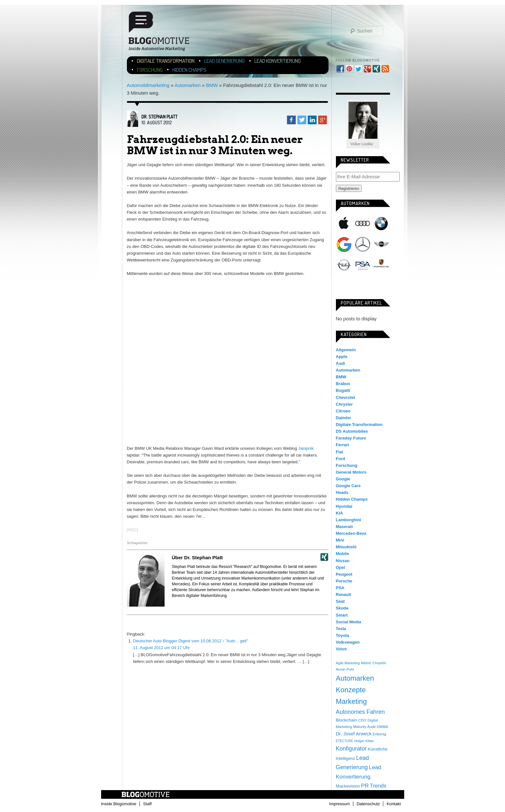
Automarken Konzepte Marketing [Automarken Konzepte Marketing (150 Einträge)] (355, 690)
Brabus (343, 384)
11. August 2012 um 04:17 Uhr (161, 648)
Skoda (342, 608)
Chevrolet (346, 397)
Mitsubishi (346, 547)
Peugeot (344, 574)
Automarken (188, 85)
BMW (212, 85)
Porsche (381, 264)
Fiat (340, 452)
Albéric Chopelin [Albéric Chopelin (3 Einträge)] (373, 663)
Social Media (349, 622)
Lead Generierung (224, 61)
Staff (147, 804)
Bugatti (343, 390)
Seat (340, 601)
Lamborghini (349, 520)
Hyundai (344, 506)
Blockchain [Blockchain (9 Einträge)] (347, 720)
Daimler (344, 418)
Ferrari (343, 445)
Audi (363, 223)
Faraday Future (351, 438)
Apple (344, 223)
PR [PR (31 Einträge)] (365, 786)
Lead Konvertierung (278, 61)
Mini (381, 244)
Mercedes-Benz (363, 244)
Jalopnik (306, 448)
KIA (339, 513)
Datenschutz (368, 804)
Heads (342, 492)
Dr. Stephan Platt (159, 117)
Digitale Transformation (166, 61)
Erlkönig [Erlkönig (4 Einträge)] (379, 734)
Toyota (343, 635)
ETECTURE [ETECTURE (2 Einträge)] (345, 741)
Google (344, 244)
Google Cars (348, 486)
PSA (363, 265)
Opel (344, 265)
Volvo (341, 649)
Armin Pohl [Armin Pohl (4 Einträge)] (345, 669)
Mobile (343, 554)
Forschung (150, 70)
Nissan (343, 561)
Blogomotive (163, 33)
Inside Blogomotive (119, 804)
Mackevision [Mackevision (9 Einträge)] (348, 786)
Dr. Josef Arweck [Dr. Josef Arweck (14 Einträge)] (354, 734)
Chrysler (344, 404)
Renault (344, 595)
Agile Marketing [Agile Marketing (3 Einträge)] (348, 663)
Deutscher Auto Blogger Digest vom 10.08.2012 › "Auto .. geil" (191, 641)
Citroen (343, 411)
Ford (341, 459)
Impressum (339, 804)
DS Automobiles (352, 431)
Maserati (344, 527)
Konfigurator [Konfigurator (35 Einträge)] (351, 749)
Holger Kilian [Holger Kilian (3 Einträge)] (364, 741)
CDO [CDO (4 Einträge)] (362, 720)
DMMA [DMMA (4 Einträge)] (382, 727)
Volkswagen (381, 286)
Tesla (363, 286)
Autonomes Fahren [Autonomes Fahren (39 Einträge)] (360, 712)
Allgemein (346, 350)
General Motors (351, 472)
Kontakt (394, 804)
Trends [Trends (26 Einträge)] (378, 786)
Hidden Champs (189, 70)
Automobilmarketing (148, 85)
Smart (344, 286)
